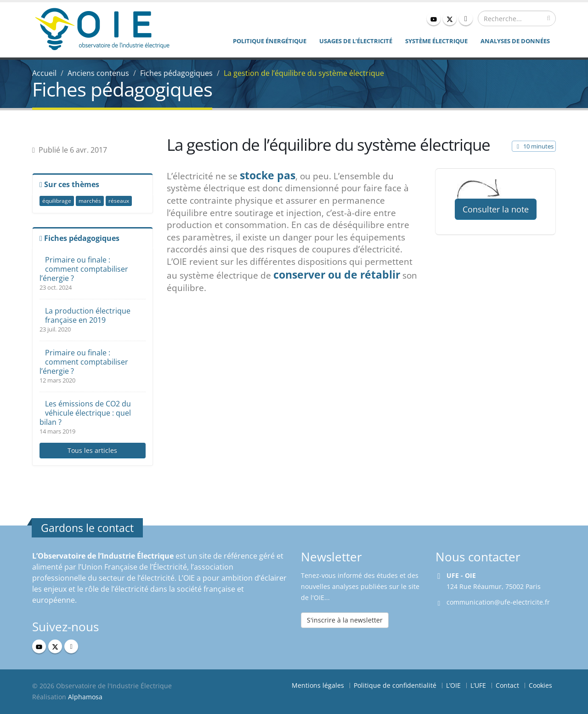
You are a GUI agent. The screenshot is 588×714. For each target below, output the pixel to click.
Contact (507, 685)
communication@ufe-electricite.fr (498, 602)
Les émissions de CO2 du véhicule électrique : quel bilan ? (85, 413)
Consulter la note (496, 209)
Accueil (44, 73)
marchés (90, 201)
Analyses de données (515, 41)
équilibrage (57, 201)
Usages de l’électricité (356, 41)
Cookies (540, 685)
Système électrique (436, 41)
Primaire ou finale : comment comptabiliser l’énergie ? (84, 269)
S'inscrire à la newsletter (345, 620)
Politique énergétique (270, 41)
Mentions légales (318, 685)
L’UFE (478, 685)
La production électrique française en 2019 (88, 315)
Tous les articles (92, 450)
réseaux (119, 201)
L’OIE (453, 685)
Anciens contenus (98, 73)
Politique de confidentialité (395, 685)
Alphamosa (85, 697)
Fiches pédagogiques (176, 73)
